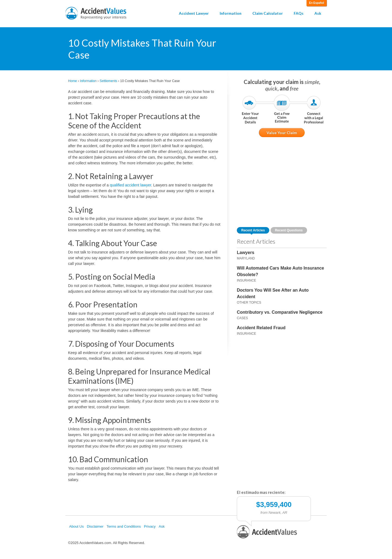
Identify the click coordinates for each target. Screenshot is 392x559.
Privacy (150, 526)
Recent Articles (253, 230)
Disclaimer (95, 526)
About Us (76, 526)
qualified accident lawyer (130, 185)
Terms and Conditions (124, 526)
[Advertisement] (282, 182)
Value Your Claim (282, 133)
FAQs (299, 13)
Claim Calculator (268, 13)
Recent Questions (289, 230)
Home (73, 81)
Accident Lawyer (194, 13)
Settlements (108, 81)
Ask (318, 13)
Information (231, 13)
